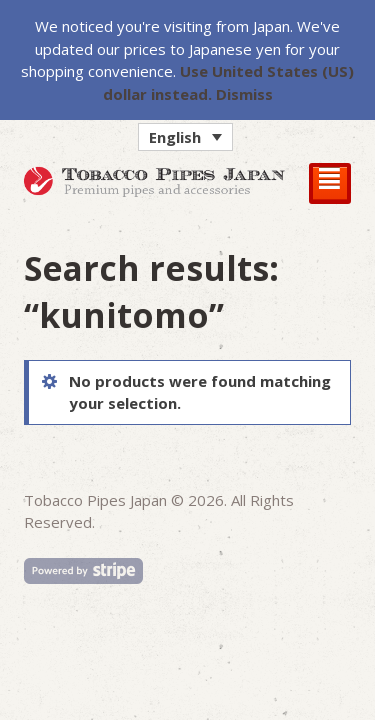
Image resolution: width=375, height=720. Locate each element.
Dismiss (244, 94)
